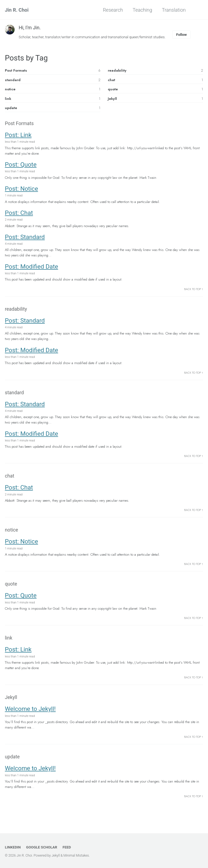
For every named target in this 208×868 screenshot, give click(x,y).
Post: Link (18, 135)
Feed (68, 847)
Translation (173, 10)
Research (112, 10)
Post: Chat (19, 214)
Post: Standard (25, 238)
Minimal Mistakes (77, 856)
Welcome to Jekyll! (30, 714)
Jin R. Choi (17, 10)
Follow (184, 34)
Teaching (142, 10)
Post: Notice (21, 189)
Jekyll (56, 856)
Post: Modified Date (32, 268)
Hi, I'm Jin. (30, 28)
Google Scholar (42, 847)
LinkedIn (13, 847)
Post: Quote (21, 165)
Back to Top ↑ (194, 291)
